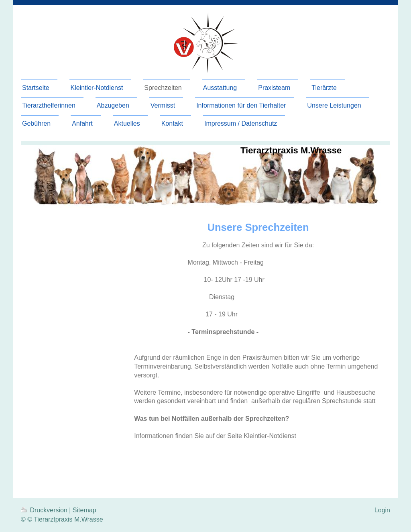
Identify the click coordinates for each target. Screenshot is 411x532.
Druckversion (45, 510)
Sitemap (84, 510)
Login (382, 510)
